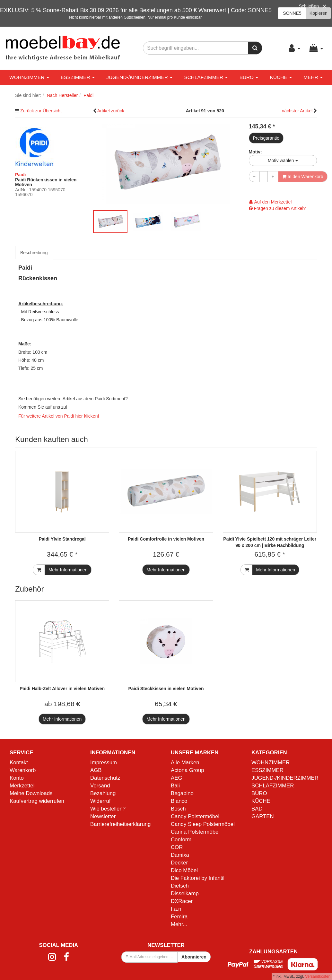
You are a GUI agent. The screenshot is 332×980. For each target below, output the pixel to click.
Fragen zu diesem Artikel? (277, 208)
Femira (179, 917)
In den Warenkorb (303, 177)
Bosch (178, 809)
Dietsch (180, 886)
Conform (181, 840)
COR (177, 847)
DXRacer (182, 901)
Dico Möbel (184, 870)
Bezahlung (103, 793)
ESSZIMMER (78, 77)
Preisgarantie (266, 138)
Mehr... (179, 924)
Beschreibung (34, 253)
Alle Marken (185, 763)
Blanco (179, 801)
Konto (17, 778)
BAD (257, 809)
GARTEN (263, 816)
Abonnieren (194, 957)
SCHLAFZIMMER (206, 77)
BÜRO (249, 77)
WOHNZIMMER (29, 77)
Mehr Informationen (68, 570)
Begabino (182, 793)
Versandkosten (318, 976)
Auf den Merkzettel (270, 202)
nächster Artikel (298, 111)
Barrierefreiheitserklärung (120, 824)
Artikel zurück (111, 111)
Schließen (309, 6)
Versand (100, 786)
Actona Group (188, 770)
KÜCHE (281, 77)
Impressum (104, 763)
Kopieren (319, 13)
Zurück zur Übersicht (41, 111)
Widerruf (100, 801)
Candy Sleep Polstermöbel (203, 824)
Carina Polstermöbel (195, 832)
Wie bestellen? (108, 809)
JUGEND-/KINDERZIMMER (139, 77)
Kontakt (19, 763)
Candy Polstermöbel (195, 816)
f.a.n (176, 909)
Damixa (180, 855)
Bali (175, 786)
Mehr (313, 77)
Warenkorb (23, 770)
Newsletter (103, 816)
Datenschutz (105, 778)
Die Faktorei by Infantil (198, 878)
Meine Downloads (31, 793)
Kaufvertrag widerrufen (37, 801)
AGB (96, 770)
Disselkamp (185, 893)
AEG (176, 778)
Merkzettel (22, 786)
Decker (179, 863)
